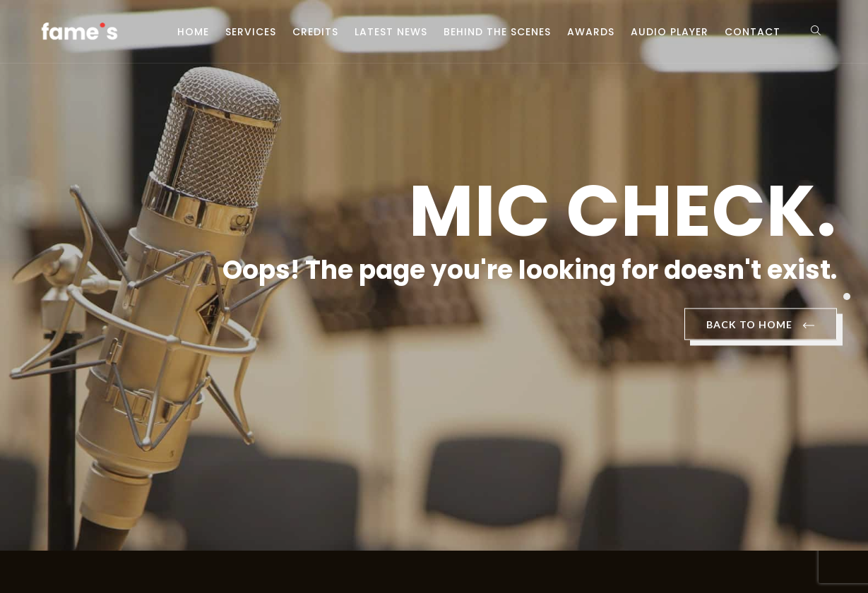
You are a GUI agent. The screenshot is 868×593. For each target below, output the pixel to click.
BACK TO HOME (761, 326)
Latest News (391, 32)
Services (251, 32)
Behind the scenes (497, 32)
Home (193, 32)
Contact (753, 32)
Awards (591, 32)
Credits (315, 32)
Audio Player (670, 32)
